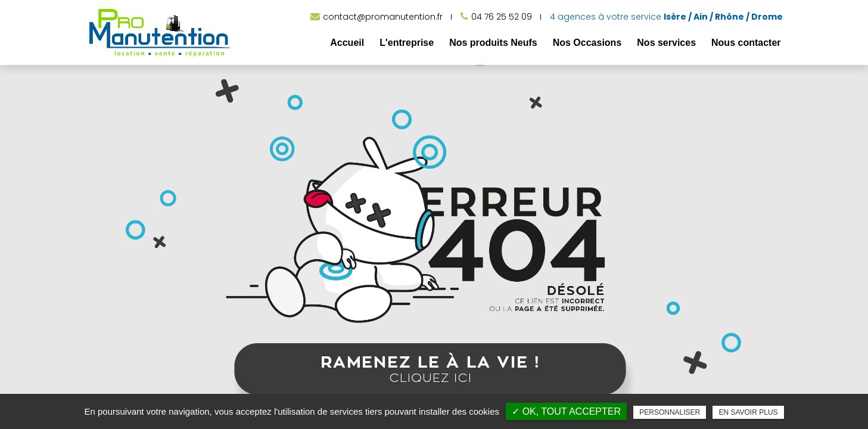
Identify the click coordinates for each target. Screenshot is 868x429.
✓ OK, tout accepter (566, 411)
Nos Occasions (587, 43)
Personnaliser (670, 412)
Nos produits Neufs (493, 43)
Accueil (347, 43)
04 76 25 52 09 (502, 17)
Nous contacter (746, 43)
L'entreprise (407, 43)
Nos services (666, 43)
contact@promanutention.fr (383, 17)
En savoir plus (748, 412)
